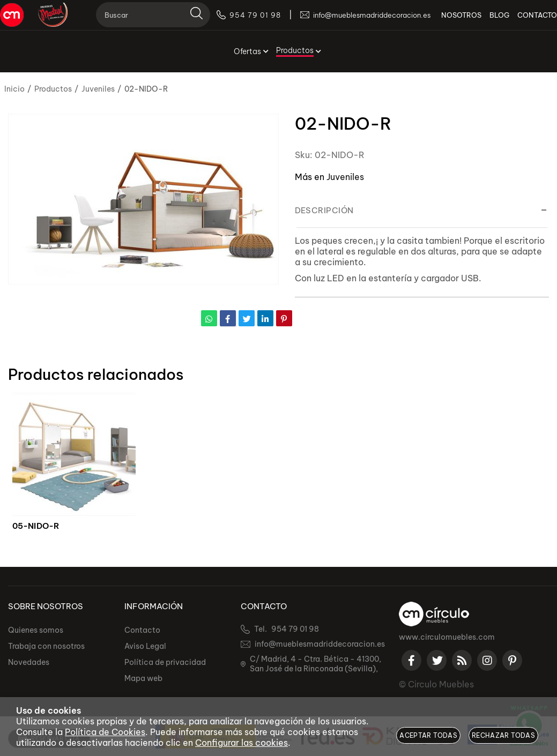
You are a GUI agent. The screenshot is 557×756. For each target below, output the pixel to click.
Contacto (142, 630)
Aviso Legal (145, 646)
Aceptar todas (428, 735)
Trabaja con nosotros (46, 646)
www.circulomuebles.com (447, 637)
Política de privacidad (165, 662)
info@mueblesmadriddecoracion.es (320, 644)
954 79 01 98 (295, 629)
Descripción (324, 210)
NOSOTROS (453, 21)
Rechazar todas (503, 735)
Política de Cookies (105, 732)
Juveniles (345, 177)
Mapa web (143, 678)
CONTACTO (529, 21)
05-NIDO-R (36, 526)
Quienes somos (36, 630)
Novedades (29, 662)
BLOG (491, 21)
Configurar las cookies (242, 743)
